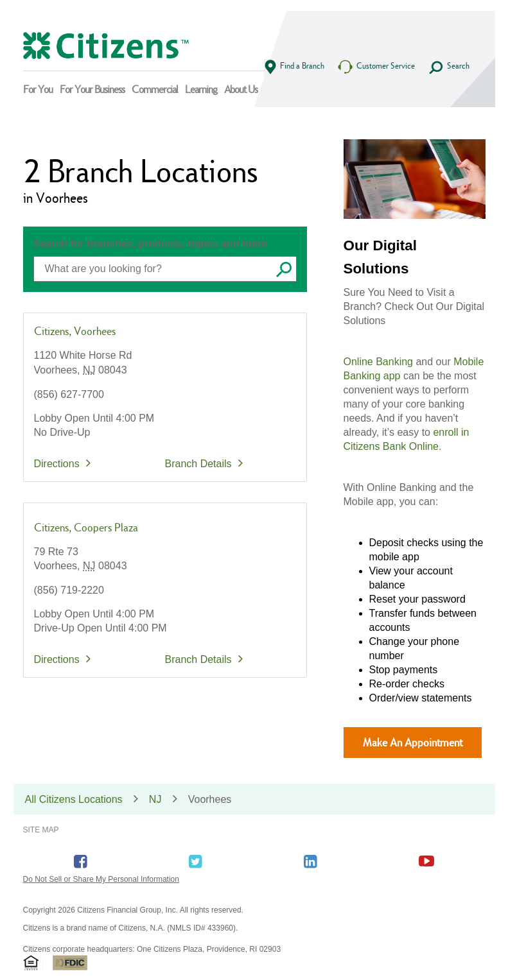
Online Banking (379, 362)
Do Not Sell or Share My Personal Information (101, 879)
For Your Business (92, 89)
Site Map (41, 830)
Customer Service (376, 67)
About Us (241, 89)
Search (449, 67)
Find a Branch (294, 67)
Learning (201, 89)
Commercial (155, 89)
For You (38, 89)
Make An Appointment (413, 742)
